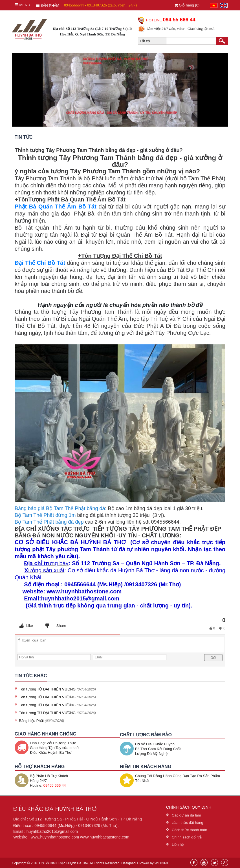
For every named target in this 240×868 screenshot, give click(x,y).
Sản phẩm (48, 5)
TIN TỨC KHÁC (31, 676)
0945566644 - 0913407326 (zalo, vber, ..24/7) (100, 5)
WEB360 (161, 863)
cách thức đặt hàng (187, 823)
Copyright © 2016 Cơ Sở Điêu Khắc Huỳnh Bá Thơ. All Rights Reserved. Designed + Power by (90, 863)
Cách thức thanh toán (189, 830)
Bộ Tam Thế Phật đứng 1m (45, 515)
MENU (22, 5)
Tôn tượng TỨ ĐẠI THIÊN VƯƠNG (47, 689)
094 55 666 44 (179, 20)
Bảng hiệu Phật (32, 721)
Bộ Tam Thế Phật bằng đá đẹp (49, 522)
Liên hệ (178, 845)
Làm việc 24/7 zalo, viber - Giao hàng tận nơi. (181, 29)
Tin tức (24, 137)
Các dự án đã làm (186, 815)
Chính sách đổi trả (187, 837)
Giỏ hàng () (187, 5)
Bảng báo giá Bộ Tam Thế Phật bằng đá (60, 508)
